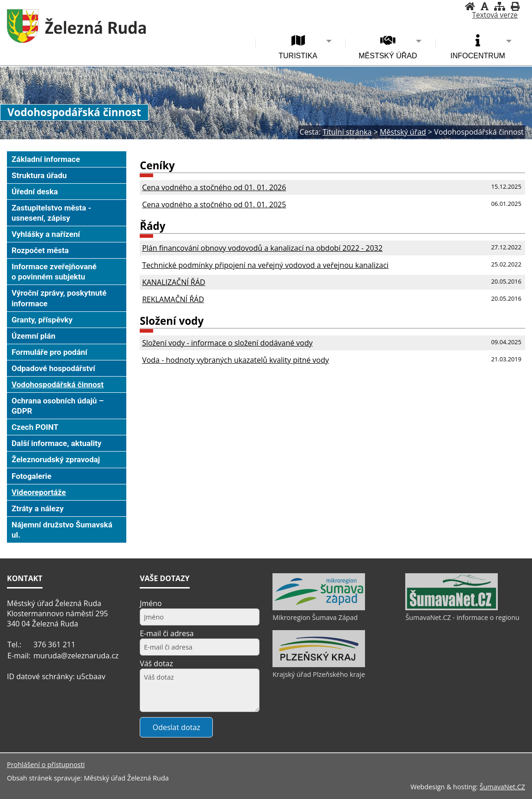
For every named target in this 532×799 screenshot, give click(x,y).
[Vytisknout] (515, 6)
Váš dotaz (156, 663)
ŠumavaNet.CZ (502, 787)
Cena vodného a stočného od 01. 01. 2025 (214, 204)
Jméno (151, 603)
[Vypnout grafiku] (485, 6)
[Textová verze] (495, 15)
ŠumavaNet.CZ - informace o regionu (462, 617)
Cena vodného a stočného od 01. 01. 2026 (214, 187)
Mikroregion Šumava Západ (315, 617)
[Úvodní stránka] (470, 6)
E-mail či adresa (167, 633)
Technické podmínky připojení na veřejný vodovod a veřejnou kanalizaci (265, 265)
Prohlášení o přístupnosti (46, 765)
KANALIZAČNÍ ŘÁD (174, 282)
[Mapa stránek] (500, 6)
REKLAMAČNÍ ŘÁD (173, 299)
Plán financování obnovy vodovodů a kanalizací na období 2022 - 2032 (262, 248)
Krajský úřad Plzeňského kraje (319, 674)
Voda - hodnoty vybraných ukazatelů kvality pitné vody (235, 360)
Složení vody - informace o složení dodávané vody (227, 343)
